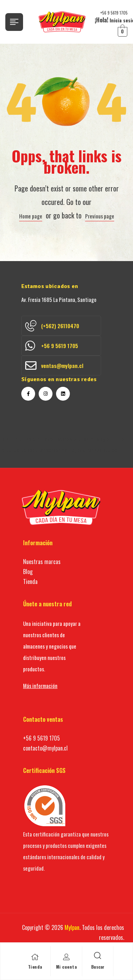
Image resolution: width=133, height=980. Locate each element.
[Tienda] (35, 957)
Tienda (35, 967)
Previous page (100, 216)
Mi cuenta (66, 967)
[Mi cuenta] (66, 957)
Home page (31, 216)
